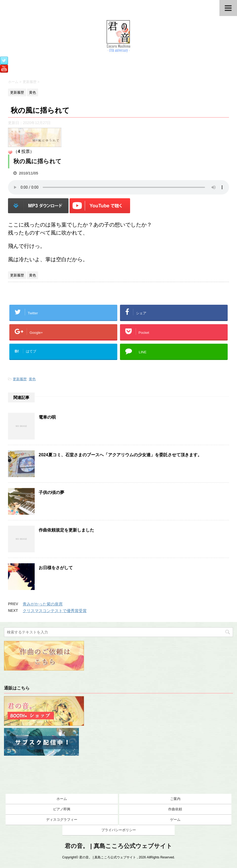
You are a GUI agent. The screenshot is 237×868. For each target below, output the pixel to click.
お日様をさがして (56, 568)
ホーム (62, 799)
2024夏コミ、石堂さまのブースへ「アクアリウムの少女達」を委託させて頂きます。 (120, 455)
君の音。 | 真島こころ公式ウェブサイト (118, 846)
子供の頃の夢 (51, 492)
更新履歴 (20, 379)
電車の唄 (47, 417)
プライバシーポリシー (119, 830)
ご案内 (175, 799)
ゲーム (175, 820)
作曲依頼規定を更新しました (66, 530)
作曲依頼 (175, 809)
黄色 (32, 379)
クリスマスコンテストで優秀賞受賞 (55, 611)
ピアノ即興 (62, 809)
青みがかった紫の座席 (43, 604)
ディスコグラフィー (62, 820)
